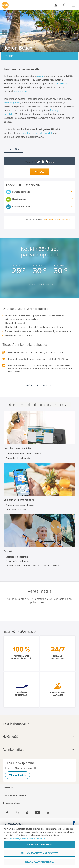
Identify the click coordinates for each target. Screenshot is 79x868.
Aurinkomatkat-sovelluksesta (56, 220)
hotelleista (61, 84)
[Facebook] (7, 813)
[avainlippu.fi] (74, 825)
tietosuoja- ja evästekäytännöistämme (27, 838)
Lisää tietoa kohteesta (38, 385)
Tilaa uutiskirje (18, 775)
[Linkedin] (48, 813)
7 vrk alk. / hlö (40, 162)
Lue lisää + (13, 150)
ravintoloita (20, 91)
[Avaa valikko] (74, 5)
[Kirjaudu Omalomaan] (56, 5)
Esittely (9, 56)
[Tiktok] (27, 813)
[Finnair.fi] (14, 825)
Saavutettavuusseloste (14, 795)
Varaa (39, 172)
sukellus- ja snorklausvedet (37, 133)
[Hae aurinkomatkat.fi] (65, 5)
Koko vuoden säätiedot (38, 284)
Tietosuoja (8, 788)
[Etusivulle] (5, 5)
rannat (41, 76)
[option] (39, 31)
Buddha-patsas (12, 103)
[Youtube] (38, 813)
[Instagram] (17, 813)
